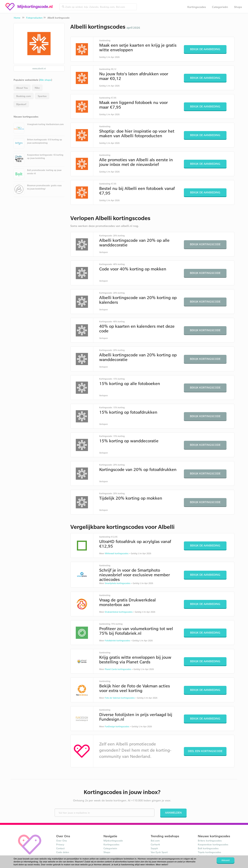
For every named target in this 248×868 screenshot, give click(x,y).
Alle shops (45, 80)
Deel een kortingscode (205, 751)
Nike (37, 88)
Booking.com (24, 96)
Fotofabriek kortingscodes (117, 641)
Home (17, 18)
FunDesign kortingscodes (117, 726)
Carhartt (155, 844)
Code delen (63, 852)
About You (22, 88)
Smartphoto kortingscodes (118, 583)
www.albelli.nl (39, 69)
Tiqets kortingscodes (209, 852)
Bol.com (155, 841)
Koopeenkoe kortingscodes (213, 844)
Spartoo (42, 96)
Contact (60, 848)
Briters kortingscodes (210, 841)
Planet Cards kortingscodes (118, 669)
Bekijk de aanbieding (205, 49)
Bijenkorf (21, 104)
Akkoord (226, 860)
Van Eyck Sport (159, 852)
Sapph (154, 848)
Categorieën (220, 7)
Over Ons (62, 841)
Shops (238, 7)
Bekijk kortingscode (205, 244)
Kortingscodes (197, 7)
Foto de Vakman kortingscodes (120, 698)
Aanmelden (173, 813)
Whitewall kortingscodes (117, 553)
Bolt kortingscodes (208, 848)
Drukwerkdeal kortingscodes (119, 612)
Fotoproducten (34, 18)
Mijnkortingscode (113, 841)
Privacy (60, 844)
